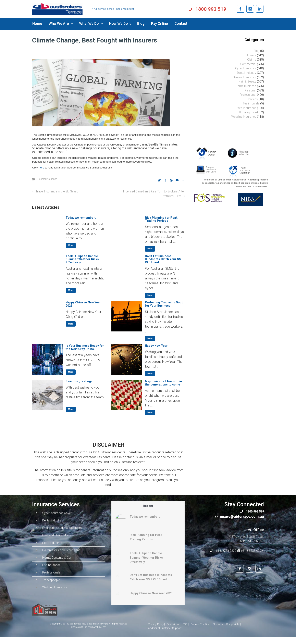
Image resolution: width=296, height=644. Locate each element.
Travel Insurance (245, 108)
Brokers (251, 55)
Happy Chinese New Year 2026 (83, 304)
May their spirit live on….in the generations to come (163, 383)
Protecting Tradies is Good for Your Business (164, 304)
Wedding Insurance (244, 117)
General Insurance (47, 179)
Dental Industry (247, 73)
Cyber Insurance (246, 68)
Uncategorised (248, 112)
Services (252, 99)
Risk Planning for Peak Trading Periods (161, 219)
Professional (248, 95)
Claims (252, 60)
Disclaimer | (174, 624)
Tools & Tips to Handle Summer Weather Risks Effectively (82, 259)
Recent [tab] (148, 506)
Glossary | (218, 624)
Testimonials (251, 104)
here (42, 168)
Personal (250, 91)
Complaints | (233, 624)
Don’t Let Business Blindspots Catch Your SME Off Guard (164, 259)
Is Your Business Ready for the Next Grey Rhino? (85, 347)
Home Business (246, 86)
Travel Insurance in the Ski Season (58, 192)
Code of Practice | (201, 624)
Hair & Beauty (247, 82)
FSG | (186, 624)
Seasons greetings (79, 381)
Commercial (248, 64)
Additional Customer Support (165, 628)
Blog (256, 51)
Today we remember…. (82, 218)
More (71, 245)
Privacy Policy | (156, 624)
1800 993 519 (217, 9)
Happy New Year (156, 346)
